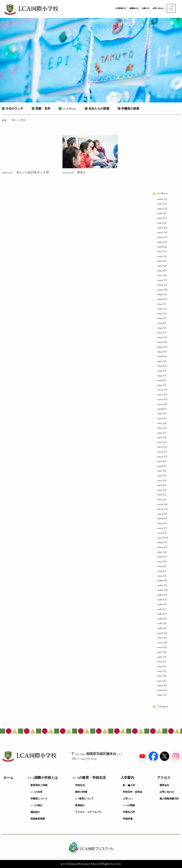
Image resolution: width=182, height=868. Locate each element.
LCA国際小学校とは (43, 778)
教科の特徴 (81, 792)
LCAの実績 (129, 805)
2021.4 (160, 485)
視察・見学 (43, 109)
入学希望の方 (121, 8)
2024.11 (160, 285)
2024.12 (160, 280)
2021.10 (160, 457)
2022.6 (160, 418)
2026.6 (160, 199)
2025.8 (160, 247)
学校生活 (80, 785)
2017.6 (160, 657)
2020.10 (160, 509)
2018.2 (160, 623)
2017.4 (160, 666)
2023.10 (160, 347)
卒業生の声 (129, 812)
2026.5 (160, 204)
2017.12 (160, 633)
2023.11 (160, 342)
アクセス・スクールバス (88, 812)
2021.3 (160, 490)
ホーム (8, 778)
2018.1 (160, 628)
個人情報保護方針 (169, 799)
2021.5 (160, 480)
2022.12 (160, 390)
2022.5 (160, 423)
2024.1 (160, 332)
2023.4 (160, 375)
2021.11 (160, 452)
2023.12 (160, 337)
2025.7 (160, 251)
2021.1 (160, 499)
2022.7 (160, 414)
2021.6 (160, 476)
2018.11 (160, 585)
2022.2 (160, 437)
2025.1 (160, 275)
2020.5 (160, 523)
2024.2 (160, 328)
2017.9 (160, 647)
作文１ (82, 172)
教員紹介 (80, 805)
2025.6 (160, 256)
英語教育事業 (38, 819)
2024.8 (160, 299)
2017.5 (160, 662)
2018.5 (160, 609)
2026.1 (160, 223)
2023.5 (160, 371)
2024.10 (160, 290)
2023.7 (160, 361)
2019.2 (160, 571)
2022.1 (160, 442)
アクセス (164, 778)
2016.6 (160, 690)
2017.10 (160, 643)
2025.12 (160, 228)
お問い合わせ (158, 8)
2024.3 (160, 323)
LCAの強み (36, 805)
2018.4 (160, 614)
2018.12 (160, 580)
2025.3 (160, 271)
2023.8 (160, 356)
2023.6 (160, 366)
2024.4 (160, 318)
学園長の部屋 (130, 109)
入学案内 (127, 778)
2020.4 (160, 528)
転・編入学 (129, 785)
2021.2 (160, 495)
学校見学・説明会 (133, 792)
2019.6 (160, 557)
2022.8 (160, 409)
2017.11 (160, 638)
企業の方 (146, 8)
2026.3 (160, 213)
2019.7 (160, 552)
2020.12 (160, 504)
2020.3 (160, 533)
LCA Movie (69, 109)
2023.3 (160, 380)
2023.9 (160, 352)
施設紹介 (35, 812)
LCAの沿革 (36, 792)
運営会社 (164, 785)
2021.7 (160, 471)
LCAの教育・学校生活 (89, 778)
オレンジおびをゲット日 (33, 172)
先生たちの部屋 (99, 109)
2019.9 (160, 547)
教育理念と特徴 (39, 785)
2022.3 (160, 433)
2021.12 (160, 447)
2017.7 (160, 652)
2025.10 (160, 237)
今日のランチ (15, 109)
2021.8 (160, 466)
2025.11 (160, 232)
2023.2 (160, 385)
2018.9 (160, 595)
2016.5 (160, 695)
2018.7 (160, 599)
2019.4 (160, 566)
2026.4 (160, 209)
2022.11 (160, 394)
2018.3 (160, 619)
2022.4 (160, 428)
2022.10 (160, 399)
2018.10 (160, 590)
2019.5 (160, 561)
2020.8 (160, 518)
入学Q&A (128, 799)
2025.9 (160, 242)
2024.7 (160, 304)
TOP (4, 120)
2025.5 (160, 261)
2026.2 (160, 218)
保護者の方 (134, 8)
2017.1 (160, 681)
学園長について (39, 799)
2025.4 (160, 266)
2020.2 (160, 538)
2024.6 (160, 309)
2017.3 (160, 671)
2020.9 (160, 514)
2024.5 (160, 313)
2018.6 (160, 604)
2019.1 (160, 576)
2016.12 (160, 685)
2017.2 (160, 676)
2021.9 (160, 461)
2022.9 (160, 404)
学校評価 (128, 819)
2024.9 (160, 294)
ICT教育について (84, 799)
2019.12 (160, 542)
